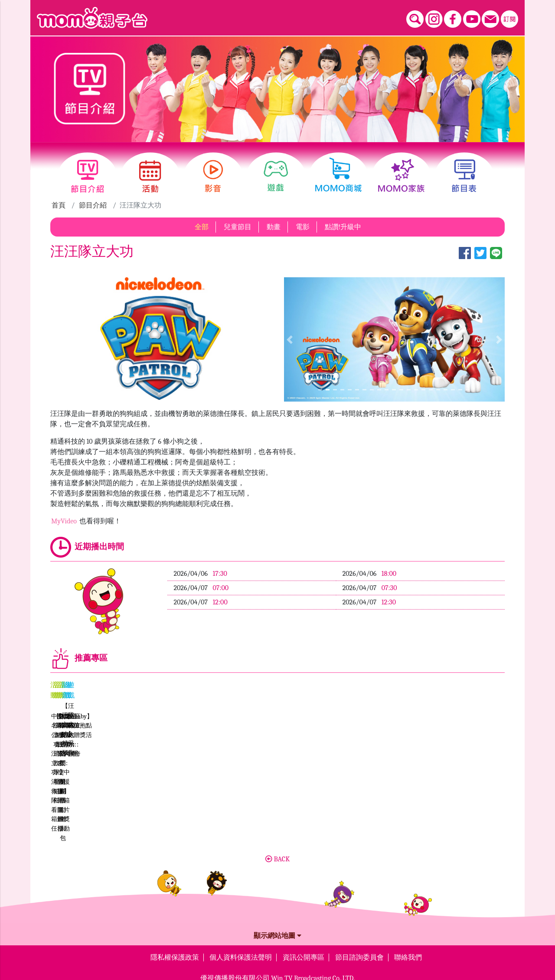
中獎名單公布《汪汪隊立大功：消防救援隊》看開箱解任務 (106, 766)
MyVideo (65, 521)
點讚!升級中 (343, 227)
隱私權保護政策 (175, 891)
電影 (303, 227)
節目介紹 (93, 205)
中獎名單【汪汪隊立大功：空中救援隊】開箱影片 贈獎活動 (448, 767)
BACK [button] (277, 793)
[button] (289, 339)
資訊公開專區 (304, 891)
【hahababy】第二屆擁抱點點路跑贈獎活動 (335, 766)
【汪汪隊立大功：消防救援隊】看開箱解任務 (220, 766)
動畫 (274, 227)
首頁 (59, 205)
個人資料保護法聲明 (241, 891)
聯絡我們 (408, 891)
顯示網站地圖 (277, 870)
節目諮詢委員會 (359, 891)
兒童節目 (238, 227)
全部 (202, 227)
